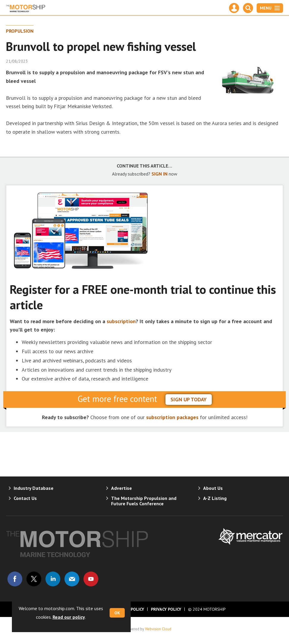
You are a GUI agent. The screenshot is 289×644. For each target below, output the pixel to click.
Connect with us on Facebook (15, 579)
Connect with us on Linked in (53, 579)
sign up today (189, 399)
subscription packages (172, 417)
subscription (121, 321)
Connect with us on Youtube (91, 579)
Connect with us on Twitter (34, 579)
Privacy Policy (166, 609)
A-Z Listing (215, 498)
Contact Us (25, 498)
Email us (72, 579)
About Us (213, 488)
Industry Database (34, 488)
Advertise (121, 488)
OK (117, 613)
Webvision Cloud (158, 629)
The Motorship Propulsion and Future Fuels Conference (144, 501)
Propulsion (20, 31)
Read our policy (69, 617)
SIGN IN (159, 174)
